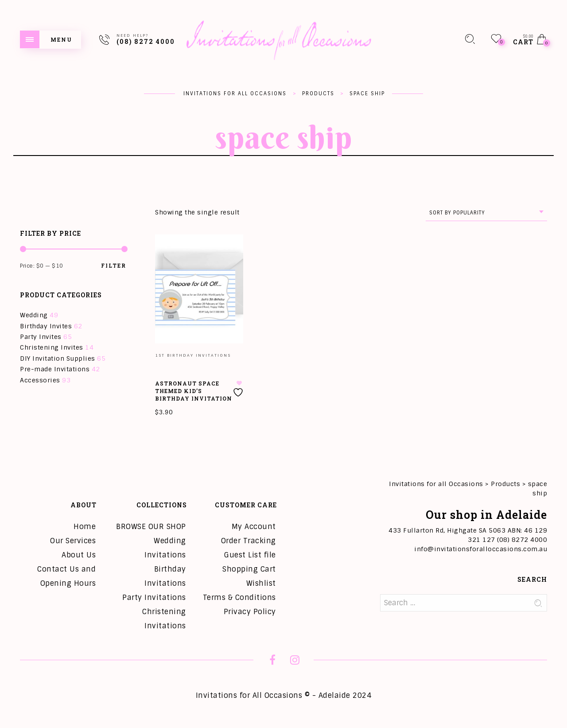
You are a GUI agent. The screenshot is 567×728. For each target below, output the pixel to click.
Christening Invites (52, 347)
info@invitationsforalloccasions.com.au (481, 549)
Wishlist (261, 583)
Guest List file (250, 555)
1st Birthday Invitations (193, 355)
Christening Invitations (164, 619)
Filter (114, 265)
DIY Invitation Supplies (58, 358)
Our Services (73, 541)
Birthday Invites (46, 326)
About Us (79, 555)
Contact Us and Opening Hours (66, 576)
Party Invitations (154, 598)
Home (85, 527)
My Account (254, 527)
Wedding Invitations (165, 548)
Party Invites (41, 337)
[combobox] (486, 213)
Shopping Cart (249, 569)
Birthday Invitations (165, 576)
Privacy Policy (250, 612)
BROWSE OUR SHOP (151, 527)
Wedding (34, 315)
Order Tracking (249, 541)
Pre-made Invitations (55, 369)
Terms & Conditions (239, 598)
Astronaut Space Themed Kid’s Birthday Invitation (194, 391)
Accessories (40, 380)
